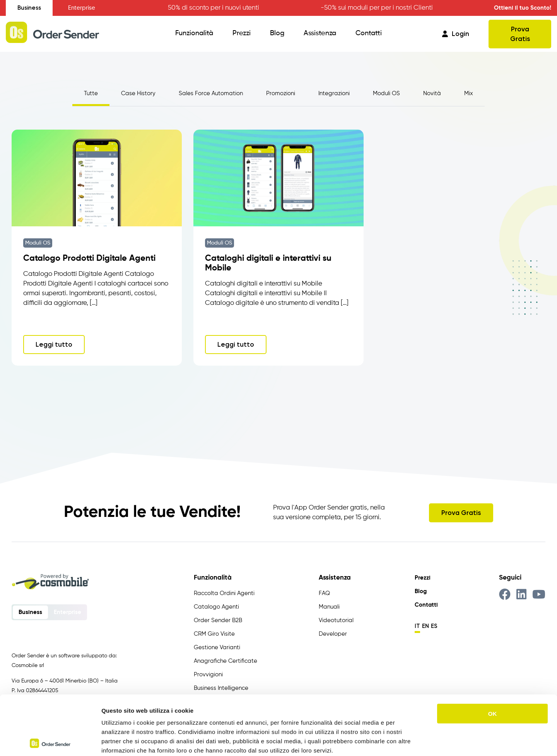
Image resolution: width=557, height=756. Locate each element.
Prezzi (242, 33)
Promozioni (281, 93)
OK (493, 654)
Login (456, 34)
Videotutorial (336, 620)
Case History (138, 93)
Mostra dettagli (407, 741)
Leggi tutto (54, 344)
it (417, 626)
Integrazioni (334, 93)
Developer (333, 634)
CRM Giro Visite (214, 634)
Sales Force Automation (211, 93)
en (425, 626)
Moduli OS (386, 93)
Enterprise (82, 8)
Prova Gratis (520, 34)
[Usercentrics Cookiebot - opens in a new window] (50, 741)
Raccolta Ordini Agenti (224, 593)
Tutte (91, 93)
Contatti (369, 33)
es (434, 626)
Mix (469, 93)
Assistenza (320, 33)
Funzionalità (194, 33)
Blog (277, 33)
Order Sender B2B (218, 620)
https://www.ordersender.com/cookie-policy (220, 709)
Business (29, 8)
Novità (432, 93)
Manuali (329, 607)
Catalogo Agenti (216, 607)
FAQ (324, 593)
